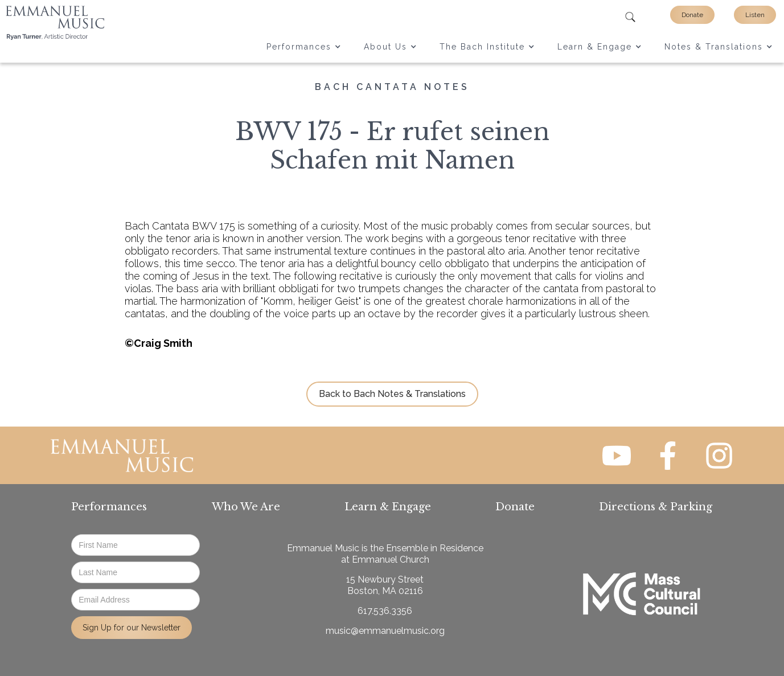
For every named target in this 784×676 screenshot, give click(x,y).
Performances (109, 507)
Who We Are (246, 507)
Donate (692, 15)
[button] (304, 47)
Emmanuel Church (391, 560)
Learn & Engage (388, 507)
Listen (755, 15)
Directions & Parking (656, 507)
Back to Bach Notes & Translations (392, 394)
